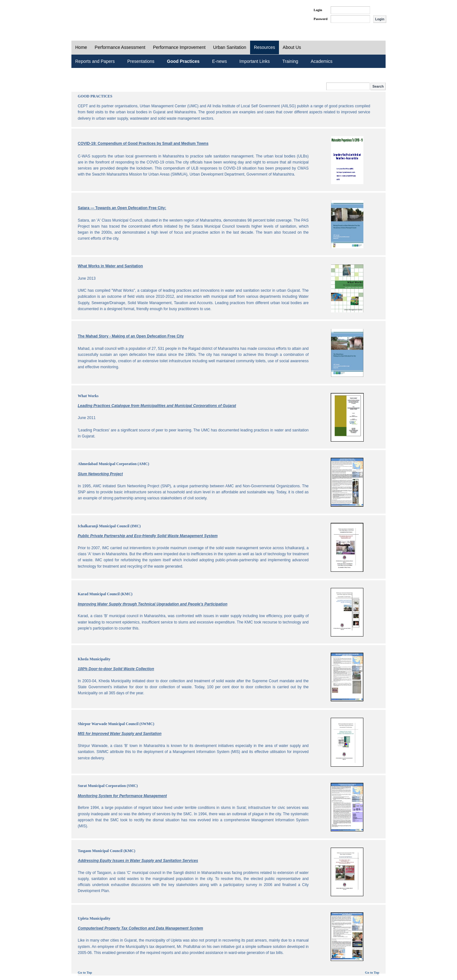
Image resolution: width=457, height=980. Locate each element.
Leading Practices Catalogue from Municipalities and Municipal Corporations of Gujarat (157, 406)
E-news (219, 61)
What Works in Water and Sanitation (110, 266)
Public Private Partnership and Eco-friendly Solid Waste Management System (148, 536)
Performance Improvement (179, 47)
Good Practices (183, 61)
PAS (93, 15)
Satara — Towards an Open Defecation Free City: (122, 208)
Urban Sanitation (230, 47)
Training (290, 61)
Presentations (141, 61)
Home (81, 47)
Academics (321, 61)
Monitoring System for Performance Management (122, 796)
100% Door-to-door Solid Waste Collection (116, 669)
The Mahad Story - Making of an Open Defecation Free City (131, 336)
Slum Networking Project (100, 474)
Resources (265, 47)
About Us (292, 47)
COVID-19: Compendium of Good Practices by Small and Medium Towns (143, 143)
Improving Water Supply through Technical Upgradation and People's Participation (153, 604)
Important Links (255, 61)
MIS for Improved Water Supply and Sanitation (120, 734)
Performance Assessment (120, 47)
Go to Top (85, 973)
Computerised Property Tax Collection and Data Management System (140, 928)
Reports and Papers (95, 61)
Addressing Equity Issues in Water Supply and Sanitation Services (138, 861)
